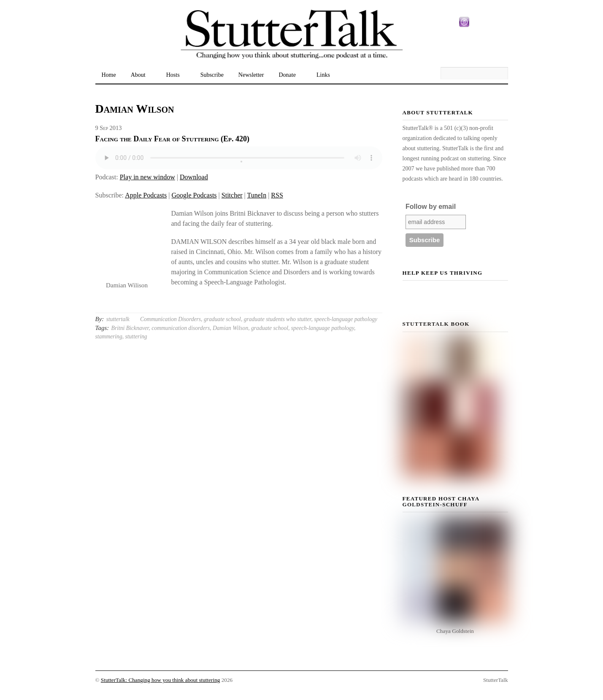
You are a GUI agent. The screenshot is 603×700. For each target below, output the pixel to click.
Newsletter (251, 75)
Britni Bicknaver (130, 328)
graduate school (222, 319)
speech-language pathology (346, 319)
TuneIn (257, 195)
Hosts (173, 75)
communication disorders (181, 328)
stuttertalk (118, 319)
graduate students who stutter (278, 319)
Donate (287, 75)
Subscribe (212, 75)
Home (109, 75)
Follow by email (431, 207)
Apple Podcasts (146, 195)
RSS (277, 195)
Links (323, 75)
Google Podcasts (194, 195)
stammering (109, 336)
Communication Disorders (170, 319)
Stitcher (232, 195)
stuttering (136, 336)
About (138, 75)
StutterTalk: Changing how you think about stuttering (161, 680)
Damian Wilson (230, 328)
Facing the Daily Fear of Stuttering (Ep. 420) (173, 139)
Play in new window (147, 177)
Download (194, 177)
